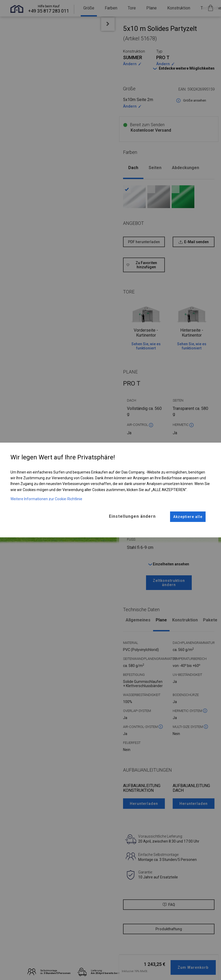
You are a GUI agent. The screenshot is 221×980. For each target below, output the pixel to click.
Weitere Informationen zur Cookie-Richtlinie (46, 499)
